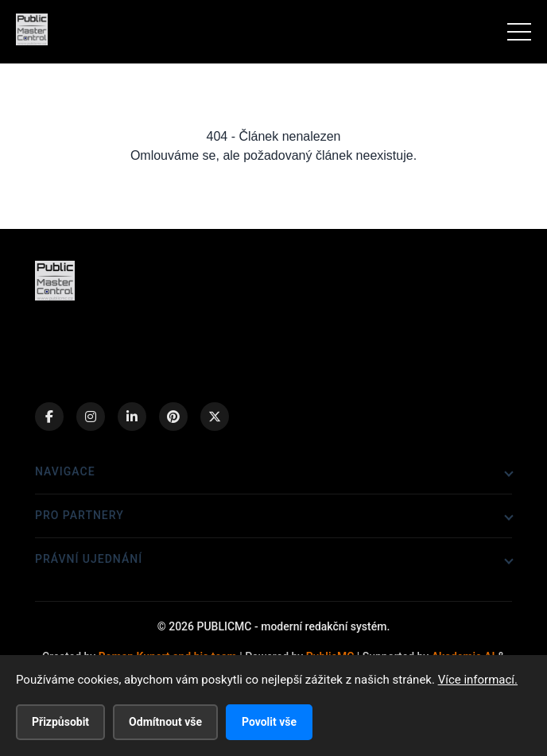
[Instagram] (91, 417)
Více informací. (478, 680)
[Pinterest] (173, 417)
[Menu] (519, 32)
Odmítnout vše (165, 722)
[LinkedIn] (132, 417)
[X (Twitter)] (215, 417)
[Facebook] (49, 417)
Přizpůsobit (60, 722)
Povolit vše (269, 722)
